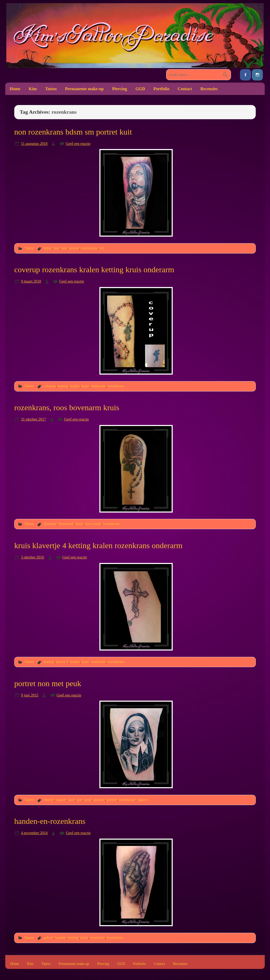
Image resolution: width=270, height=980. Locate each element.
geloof (48, 938)
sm (102, 248)
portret (74, 248)
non (64, 248)
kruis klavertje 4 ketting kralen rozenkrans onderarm (98, 546)
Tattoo (51, 89)
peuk (88, 800)
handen (61, 938)
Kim (33, 89)
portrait (99, 800)
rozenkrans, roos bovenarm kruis (67, 408)
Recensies (209, 89)
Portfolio (161, 89)
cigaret (61, 800)
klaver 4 (62, 662)
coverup (50, 386)
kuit (56, 248)
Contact (185, 89)
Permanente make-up (85, 89)
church (49, 800)
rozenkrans (90, 248)
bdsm (48, 248)
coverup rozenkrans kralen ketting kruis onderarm (94, 270)
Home (15, 89)
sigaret (142, 800)
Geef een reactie (78, 144)
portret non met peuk (48, 683)
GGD (140, 89)
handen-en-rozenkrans (50, 821)
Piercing (119, 89)
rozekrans (97, 938)
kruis (85, 386)
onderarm (98, 386)
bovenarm (66, 524)
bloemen (50, 524)
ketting (63, 386)
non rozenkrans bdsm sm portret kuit (73, 132)
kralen (75, 386)
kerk (71, 800)
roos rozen (93, 524)
